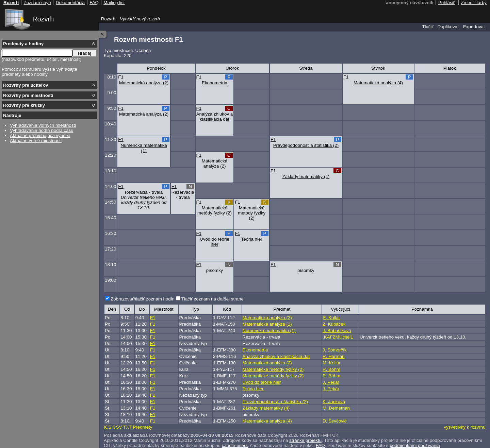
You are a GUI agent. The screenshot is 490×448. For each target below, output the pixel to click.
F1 (121, 77)
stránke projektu (305, 440)
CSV (117, 427)
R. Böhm (331, 369)
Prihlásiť (447, 3)
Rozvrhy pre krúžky (24, 105)
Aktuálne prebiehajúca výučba (40, 135)
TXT (127, 427)
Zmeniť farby (474, 3)
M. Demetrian (336, 408)
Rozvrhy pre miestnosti (28, 95)
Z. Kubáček (334, 324)
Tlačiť (428, 27)
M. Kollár (332, 363)
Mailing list (114, 3)
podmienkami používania (415, 445)
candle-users (235, 445)
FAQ (320, 445)
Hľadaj (85, 53)
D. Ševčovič (334, 421)
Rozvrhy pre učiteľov (26, 85)
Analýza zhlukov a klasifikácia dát (215, 117)
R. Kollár (331, 318)
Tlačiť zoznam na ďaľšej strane (213, 299)
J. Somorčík (334, 350)
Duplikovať (448, 27)
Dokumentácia (70, 3)
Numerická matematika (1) (144, 148)
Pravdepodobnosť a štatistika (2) (306, 145)
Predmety (142, 427)
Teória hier (252, 239)
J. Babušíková (337, 331)
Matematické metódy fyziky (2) (215, 210)
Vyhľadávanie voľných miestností (43, 125)
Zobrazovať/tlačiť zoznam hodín (143, 299)
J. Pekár (331, 382)
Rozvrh (43, 19)
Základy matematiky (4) (306, 177)
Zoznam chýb (37, 3)
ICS (108, 427)
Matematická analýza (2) (144, 83)
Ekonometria (215, 83)
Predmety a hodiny (23, 44)
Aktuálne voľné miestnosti (36, 141)
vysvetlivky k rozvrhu (464, 427)
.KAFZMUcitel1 (338, 337)
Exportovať (474, 27)
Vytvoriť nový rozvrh (140, 19)
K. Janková (334, 402)
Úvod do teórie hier (215, 242)
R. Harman (333, 356)
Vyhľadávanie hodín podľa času (42, 130)
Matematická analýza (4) (378, 83)
